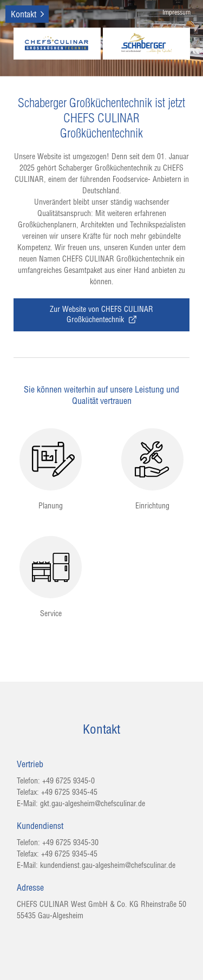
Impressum (176, 12)
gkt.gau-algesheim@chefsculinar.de (93, 803)
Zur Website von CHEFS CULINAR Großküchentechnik (101, 314)
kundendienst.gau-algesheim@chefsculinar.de (108, 865)
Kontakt (24, 14)
